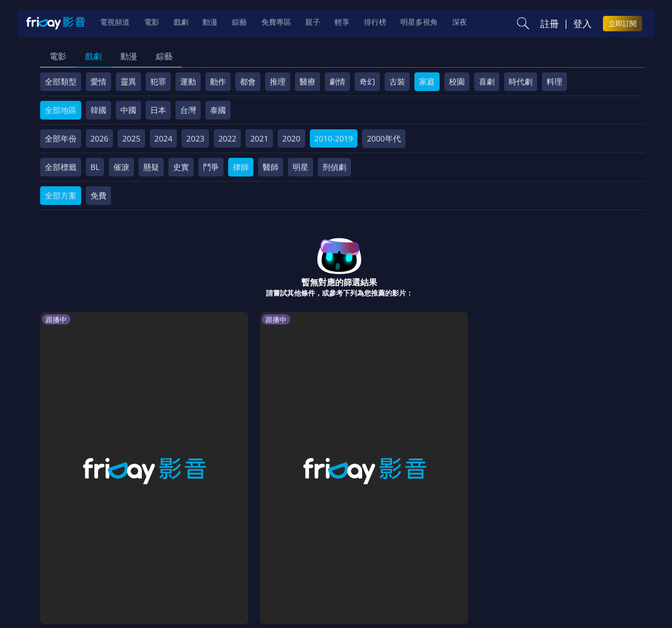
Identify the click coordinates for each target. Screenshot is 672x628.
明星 (301, 167)
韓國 (98, 110)
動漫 (129, 56)
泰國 (218, 110)
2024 (164, 138)
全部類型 (61, 81)
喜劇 (487, 81)
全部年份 (61, 138)
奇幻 (367, 81)
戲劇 (93, 56)
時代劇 (521, 81)
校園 (457, 81)
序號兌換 (104, 561)
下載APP (505, 561)
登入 (582, 24)
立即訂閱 (623, 24)
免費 (98, 195)
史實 (181, 167)
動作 (218, 81)
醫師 (271, 167)
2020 (291, 138)
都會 (248, 81)
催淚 (121, 167)
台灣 (188, 110)
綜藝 (164, 56)
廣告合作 (464, 561)
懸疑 (151, 167)
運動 (188, 81)
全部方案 (61, 195)
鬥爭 (211, 167)
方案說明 (145, 561)
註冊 (550, 24)
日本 (158, 110)
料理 (554, 81)
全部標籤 (61, 167)
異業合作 (374, 561)
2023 (195, 138)
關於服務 (63, 561)
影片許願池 (419, 561)
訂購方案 (545, 561)
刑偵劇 (334, 167)
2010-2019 (334, 138)
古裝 (397, 81)
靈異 (128, 81)
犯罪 (158, 81)
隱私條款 (284, 561)
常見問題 (186, 561)
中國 (128, 110)
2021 (259, 138)
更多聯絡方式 (573, 597)
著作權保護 (329, 561)
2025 (131, 138)
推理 (278, 81)
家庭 (427, 81)
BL (95, 167)
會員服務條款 (235, 561)
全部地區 (61, 110)
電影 (58, 56)
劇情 (337, 81)
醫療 (308, 81)
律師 (241, 167)
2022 (227, 138)
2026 (100, 138)
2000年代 (384, 138)
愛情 (98, 81)
